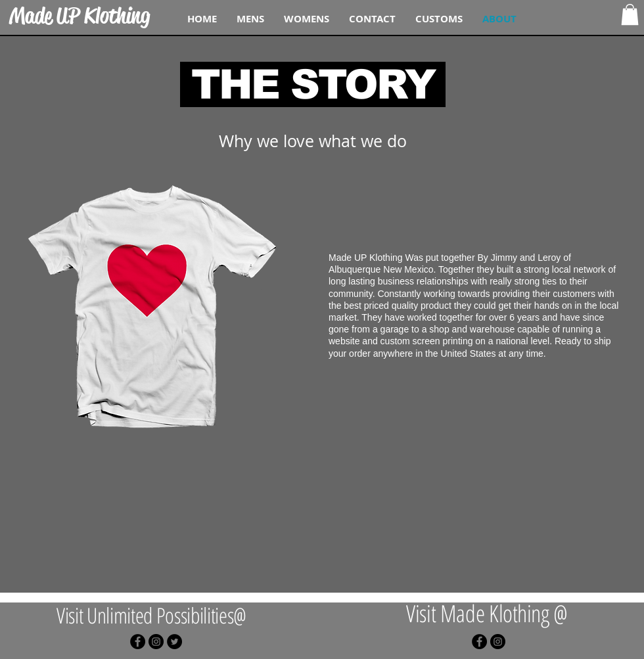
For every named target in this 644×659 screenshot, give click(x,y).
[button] (630, 14)
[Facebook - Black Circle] (138, 642)
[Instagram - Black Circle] (156, 642)
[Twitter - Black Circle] (174, 642)
